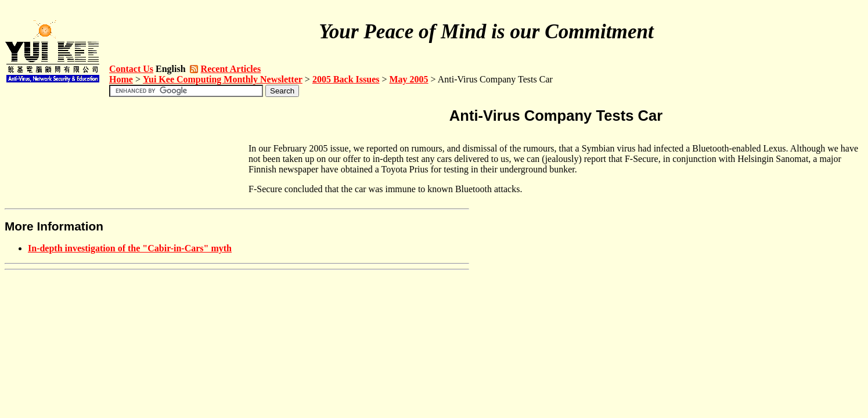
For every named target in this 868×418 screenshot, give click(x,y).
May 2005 (409, 79)
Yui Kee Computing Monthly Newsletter (223, 79)
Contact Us (131, 69)
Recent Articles (231, 69)
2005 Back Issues (346, 79)
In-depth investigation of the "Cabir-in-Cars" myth (130, 248)
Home (121, 79)
